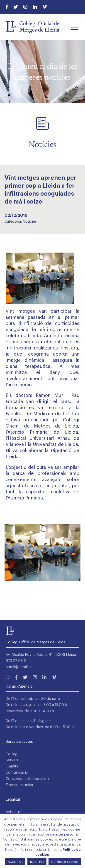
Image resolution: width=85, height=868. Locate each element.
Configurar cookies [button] (65, 862)
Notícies (30, 221)
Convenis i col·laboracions (28, 779)
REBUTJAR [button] (37, 862)
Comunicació (17, 772)
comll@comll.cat (20, 667)
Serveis (12, 760)
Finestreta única (19, 785)
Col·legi (12, 754)
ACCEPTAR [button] (15, 862)
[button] (75, 27)
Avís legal (14, 812)
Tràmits (12, 766)
